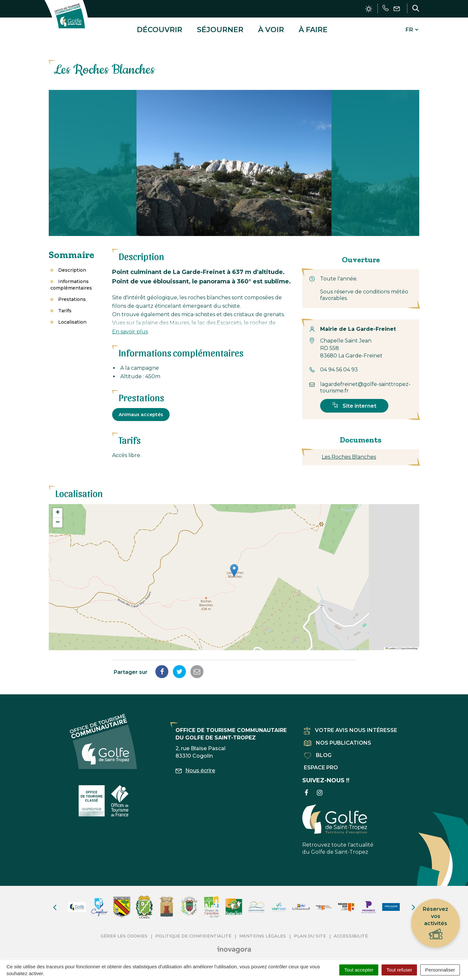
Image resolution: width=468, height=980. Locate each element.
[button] (234, 566)
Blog (318, 750)
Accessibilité (351, 931)
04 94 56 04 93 (339, 365)
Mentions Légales (263, 931)
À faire (313, 27)
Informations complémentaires (71, 280)
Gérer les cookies (124, 931)
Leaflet (391, 644)
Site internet (354, 401)
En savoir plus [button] (130, 327)
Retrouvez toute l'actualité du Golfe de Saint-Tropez (338, 825)
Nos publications (338, 738)
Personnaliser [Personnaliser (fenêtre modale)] (440, 970)
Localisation (72, 317)
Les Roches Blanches (349, 452)
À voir (271, 27)
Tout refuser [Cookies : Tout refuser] (399, 970)
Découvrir (160, 27)
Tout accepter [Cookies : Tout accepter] (359, 970)
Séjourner (220, 27)
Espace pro (321, 763)
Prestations (72, 294)
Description (72, 265)
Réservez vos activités (435, 923)
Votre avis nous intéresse (351, 726)
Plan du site (310, 931)
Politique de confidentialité (193, 931)
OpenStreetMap (409, 644)
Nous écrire (195, 766)
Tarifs (65, 306)
